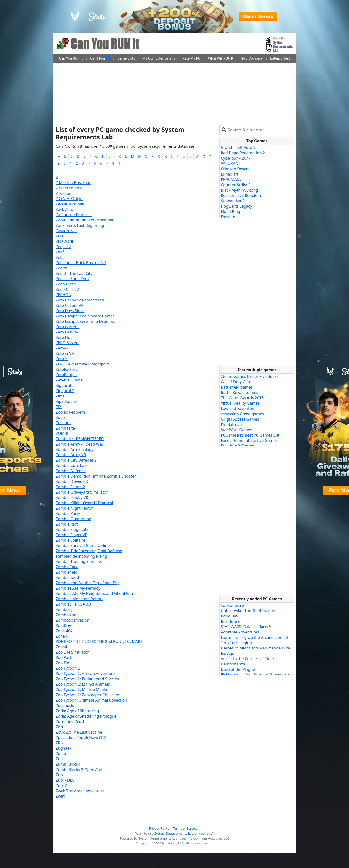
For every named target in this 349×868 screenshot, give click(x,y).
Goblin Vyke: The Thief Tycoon (248, 611)
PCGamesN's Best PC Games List (250, 435)
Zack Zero (65, 209)
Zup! (60, 775)
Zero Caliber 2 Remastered (80, 300)
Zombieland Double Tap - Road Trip (88, 583)
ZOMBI (62, 433)
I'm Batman (231, 424)
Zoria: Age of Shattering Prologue (86, 716)
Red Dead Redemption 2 (243, 153)
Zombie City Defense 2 (76, 460)
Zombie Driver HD (72, 481)
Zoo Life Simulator (72, 652)
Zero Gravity (67, 332)
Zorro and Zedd (70, 722)
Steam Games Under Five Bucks (250, 376)
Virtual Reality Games (240, 403)
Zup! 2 (61, 786)
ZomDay (63, 625)
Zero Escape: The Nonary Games (85, 316)
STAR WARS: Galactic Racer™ (246, 627)
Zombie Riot (67, 524)
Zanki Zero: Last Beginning (80, 225)
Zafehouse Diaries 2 (74, 215)
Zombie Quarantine (73, 519)
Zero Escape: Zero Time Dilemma (86, 321)
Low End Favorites (237, 408)
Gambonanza (233, 664)
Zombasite (65, 428)
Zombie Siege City (72, 529)
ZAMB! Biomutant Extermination (85, 220)
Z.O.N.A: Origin (69, 199)
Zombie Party (68, 513)
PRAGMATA (231, 179)
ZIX (59, 407)
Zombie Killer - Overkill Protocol (84, 503)
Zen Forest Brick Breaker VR (81, 263)
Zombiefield (67, 572)
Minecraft (230, 174)
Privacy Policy (159, 828)
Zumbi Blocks (68, 764)
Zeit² (60, 252)
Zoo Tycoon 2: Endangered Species (87, 679)
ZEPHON (63, 295)
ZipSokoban (67, 401)
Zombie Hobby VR (72, 497)
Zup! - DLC (65, 780)
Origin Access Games (240, 419)
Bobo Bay (229, 616)
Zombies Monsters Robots (79, 599)
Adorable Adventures (240, 632)
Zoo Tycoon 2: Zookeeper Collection (88, 695)
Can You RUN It (71, 59)
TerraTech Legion (236, 643)
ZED (59, 236)
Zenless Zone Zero (72, 279)
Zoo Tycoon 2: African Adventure (85, 673)
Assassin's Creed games (242, 414)
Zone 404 (64, 631)
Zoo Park (64, 657)
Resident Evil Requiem (241, 195)
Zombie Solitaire (71, 540)
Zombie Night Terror (74, 508)
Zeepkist (63, 247)
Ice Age (227, 653)
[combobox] (260, 130)
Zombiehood (67, 577)
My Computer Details (159, 59)
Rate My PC (191, 59)
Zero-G (62, 348)
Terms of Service (185, 828)
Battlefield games (237, 387)
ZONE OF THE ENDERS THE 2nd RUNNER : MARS (99, 641)
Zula (60, 759)
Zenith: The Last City (74, 273)
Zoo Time (64, 663)
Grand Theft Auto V (238, 147)
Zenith (62, 268)
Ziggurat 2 (65, 391)
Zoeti (60, 417)
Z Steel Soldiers (70, 188)
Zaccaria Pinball (70, 204)
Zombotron (66, 615)
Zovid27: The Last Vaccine (79, 732)
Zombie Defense (71, 471)
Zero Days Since (70, 311)
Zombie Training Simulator (80, 561)
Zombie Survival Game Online (83, 545)
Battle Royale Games (239, 392)
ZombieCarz (67, 567)
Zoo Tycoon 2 (68, 668)
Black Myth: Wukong (239, 190)
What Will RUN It (221, 59)
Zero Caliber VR (70, 305)
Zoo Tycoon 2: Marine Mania (81, 690)
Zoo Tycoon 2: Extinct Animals (83, 684)
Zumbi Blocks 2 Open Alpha (81, 770)
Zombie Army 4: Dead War (79, 444)
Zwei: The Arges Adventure (80, 791)
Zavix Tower (66, 231)
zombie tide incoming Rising (81, 556)
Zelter (61, 257)
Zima (60, 396)
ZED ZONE (65, 241)
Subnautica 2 (233, 201)
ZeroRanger (66, 375)
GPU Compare (252, 59)
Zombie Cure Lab (71, 465)
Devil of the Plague (238, 669)
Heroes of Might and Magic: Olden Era (255, 648)
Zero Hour (65, 337)
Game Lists (126, 59)
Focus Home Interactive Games (249, 440)
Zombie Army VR (71, 455)
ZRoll (60, 743)
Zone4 (61, 647)
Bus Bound (231, 621)
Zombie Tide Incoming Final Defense (89, 551)
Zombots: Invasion (73, 620)
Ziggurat (63, 385)
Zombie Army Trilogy (75, 449)
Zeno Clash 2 (67, 289)
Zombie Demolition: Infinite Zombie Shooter (96, 476)
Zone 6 (62, 636)
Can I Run (100, 58)
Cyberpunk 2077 (236, 158)
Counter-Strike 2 (236, 185)
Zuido (61, 754)
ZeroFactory (67, 369)
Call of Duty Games (238, 382)
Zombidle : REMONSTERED (80, 439)
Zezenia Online (69, 380)
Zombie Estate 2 (70, 487)
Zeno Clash (66, 284)
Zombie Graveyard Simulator (82, 492)
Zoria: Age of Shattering (77, 711)
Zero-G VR (65, 353)
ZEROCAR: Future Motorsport (82, 364)
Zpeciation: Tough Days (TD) (81, 738)
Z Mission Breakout (73, 183)
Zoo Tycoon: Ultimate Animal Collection (91, 700)
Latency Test (280, 59)
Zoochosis (65, 706)
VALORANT (231, 163)
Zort (59, 727)
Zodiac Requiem (70, 412)
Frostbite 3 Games (237, 446)
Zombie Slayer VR (71, 535)
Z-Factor (63, 193)
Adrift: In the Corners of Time (247, 659)
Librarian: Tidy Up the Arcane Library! (254, 637)
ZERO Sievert (67, 343)
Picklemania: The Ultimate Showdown (255, 675)
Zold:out (63, 423)
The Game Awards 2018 (242, 398)
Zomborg (64, 609)
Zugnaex (64, 748)
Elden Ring (230, 211)
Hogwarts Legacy (236, 206)
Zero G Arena (68, 327)
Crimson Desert (235, 169)
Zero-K (62, 359)
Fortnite (228, 217)
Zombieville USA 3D (73, 604)
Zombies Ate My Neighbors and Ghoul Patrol (96, 593)
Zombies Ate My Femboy (78, 588)
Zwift (60, 796)
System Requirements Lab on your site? (184, 833)
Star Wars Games (236, 430)
